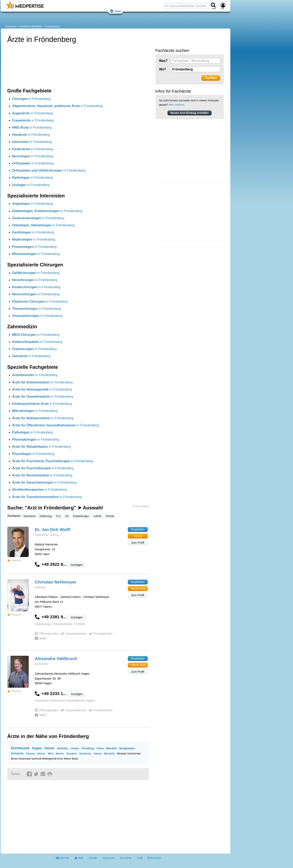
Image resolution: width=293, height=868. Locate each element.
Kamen (30, 754)
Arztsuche (11, 26)
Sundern (72, 754)
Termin (138, 536)
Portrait (110, 516)
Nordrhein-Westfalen (31, 26)
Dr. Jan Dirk (53, 529)
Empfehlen (138, 530)
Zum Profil (138, 543)
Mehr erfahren (177, 105)
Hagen (37, 748)
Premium (14, 560)
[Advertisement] (186, 213)
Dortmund (20, 748)
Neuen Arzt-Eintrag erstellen (190, 113)
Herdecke (85, 754)
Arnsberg (88, 748)
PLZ (58, 516)
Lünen (75, 748)
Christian (56, 582)
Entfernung (46, 516)
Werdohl (109, 754)
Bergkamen (127, 748)
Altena (98, 754)
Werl (51, 754)
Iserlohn (62, 748)
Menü (116, 11)
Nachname (30, 516)
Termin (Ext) (138, 589)
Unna (100, 748)
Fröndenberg (53, 26)
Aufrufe (97, 516)
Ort (67, 516)
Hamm (50, 748)
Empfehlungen (81, 516)
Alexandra (56, 658)
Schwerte (17, 753)
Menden (112, 748)
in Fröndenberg (31, 99)
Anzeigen (77, 565)
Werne (60, 754)
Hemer (41, 754)
